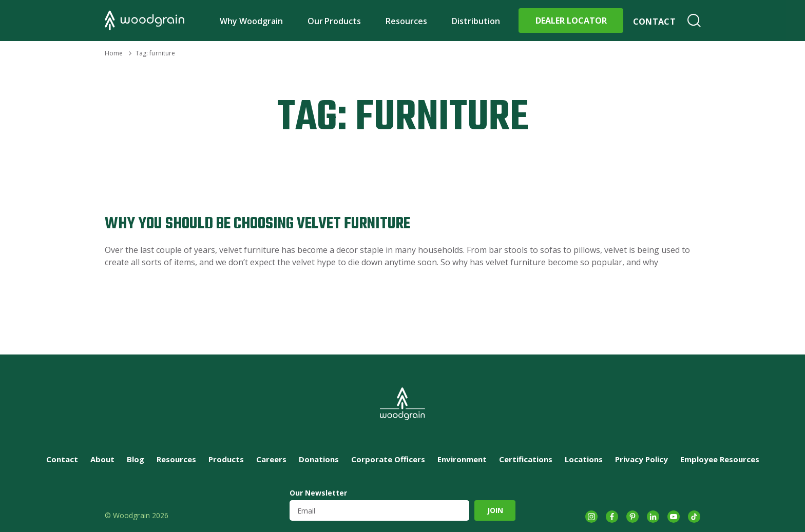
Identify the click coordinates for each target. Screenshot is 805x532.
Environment (462, 459)
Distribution (476, 21)
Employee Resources (720, 459)
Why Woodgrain (251, 21)
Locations (584, 459)
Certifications (526, 459)
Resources (406, 21)
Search (694, 21)
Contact (654, 22)
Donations (319, 459)
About (102, 459)
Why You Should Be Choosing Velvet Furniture (257, 224)
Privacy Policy (641, 459)
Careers (271, 459)
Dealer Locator (571, 21)
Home (114, 53)
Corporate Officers (388, 459)
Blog (136, 459)
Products (226, 459)
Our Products (334, 21)
